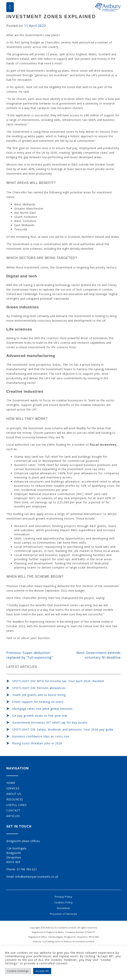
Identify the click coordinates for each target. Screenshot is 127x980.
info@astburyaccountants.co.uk (37, 877)
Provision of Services (63, 914)
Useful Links (16, 805)
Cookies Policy (64, 902)
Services (13, 788)
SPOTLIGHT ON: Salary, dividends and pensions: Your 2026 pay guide (63, 729)
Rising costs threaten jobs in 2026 (37, 743)
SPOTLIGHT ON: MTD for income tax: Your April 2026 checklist (58, 681)
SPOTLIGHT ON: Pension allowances (39, 688)
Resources (15, 799)
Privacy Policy (63, 897)
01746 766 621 (27, 869)
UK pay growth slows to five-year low (40, 716)
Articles (13, 816)
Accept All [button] (42, 971)
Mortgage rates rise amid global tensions (42, 709)
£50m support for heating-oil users (38, 702)
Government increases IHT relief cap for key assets (50, 723)
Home (11, 783)
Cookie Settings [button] (18, 971)
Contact (13, 810)
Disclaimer (64, 908)
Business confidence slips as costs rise (41, 736)
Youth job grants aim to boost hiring (39, 695)
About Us (14, 794)
